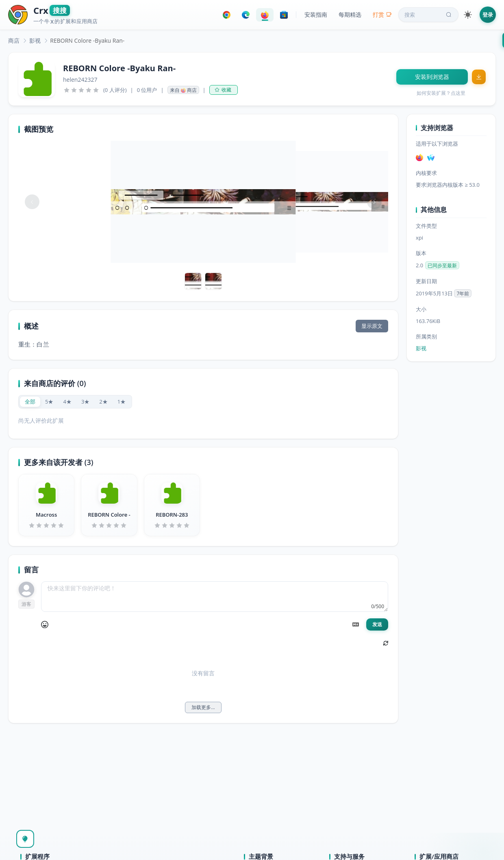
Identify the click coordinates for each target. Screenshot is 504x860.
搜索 (429, 15)
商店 (14, 40)
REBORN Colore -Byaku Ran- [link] (87, 40)
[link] (14, 40)
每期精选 (350, 14)
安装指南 (316, 14)
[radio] (30, 402)
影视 (35, 40)
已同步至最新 (442, 265)
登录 (488, 15)
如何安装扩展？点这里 (441, 93)
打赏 (382, 14)
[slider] (81, 90)
